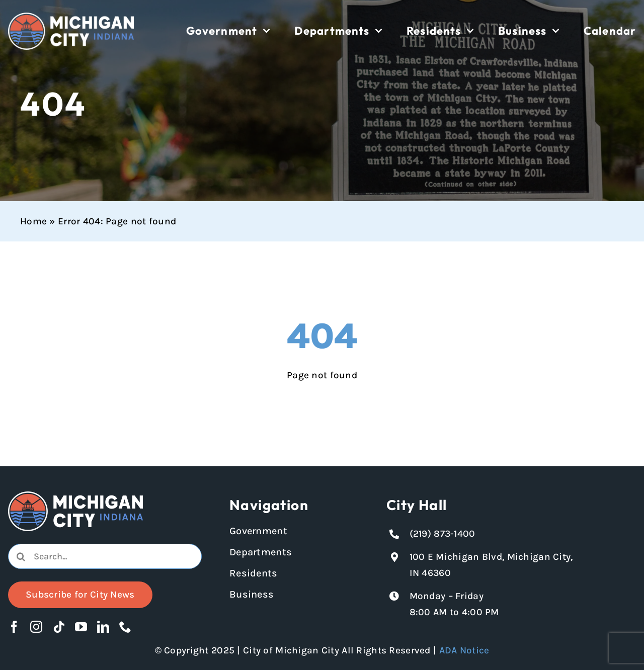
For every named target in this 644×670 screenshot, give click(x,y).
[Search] (21, 556)
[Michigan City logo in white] (71, 17)
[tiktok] (59, 627)
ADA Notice (464, 650)
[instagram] (36, 627)
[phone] (125, 627)
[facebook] (14, 627)
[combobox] (105, 556)
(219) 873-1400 (442, 534)
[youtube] (81, 627)
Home (33, 221)
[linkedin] (103, 627)
